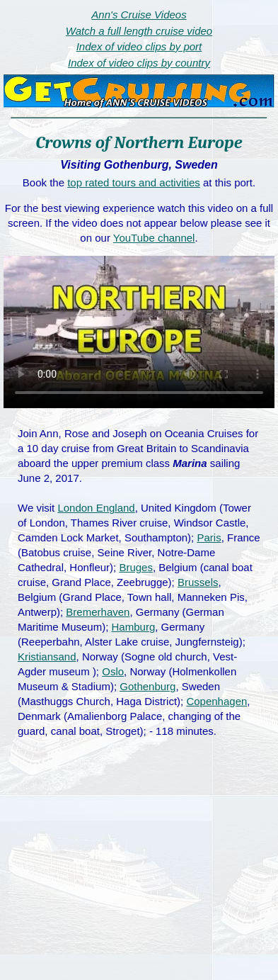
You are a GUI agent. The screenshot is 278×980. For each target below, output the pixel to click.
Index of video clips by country (139, 63)
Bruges (136, 567)
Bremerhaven (98, 612)
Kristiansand (47, 657)
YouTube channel (154, 238)
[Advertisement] (139, 874)
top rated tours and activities (134, 182)
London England (96, 508)
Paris (209, 537)
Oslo (113, 671)
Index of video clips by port (139, 46)
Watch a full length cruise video (139, 31)
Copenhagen (216, 701)
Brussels (198, 582)
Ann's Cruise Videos (139, 15)
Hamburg (134, 627)
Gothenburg (147, 686)
